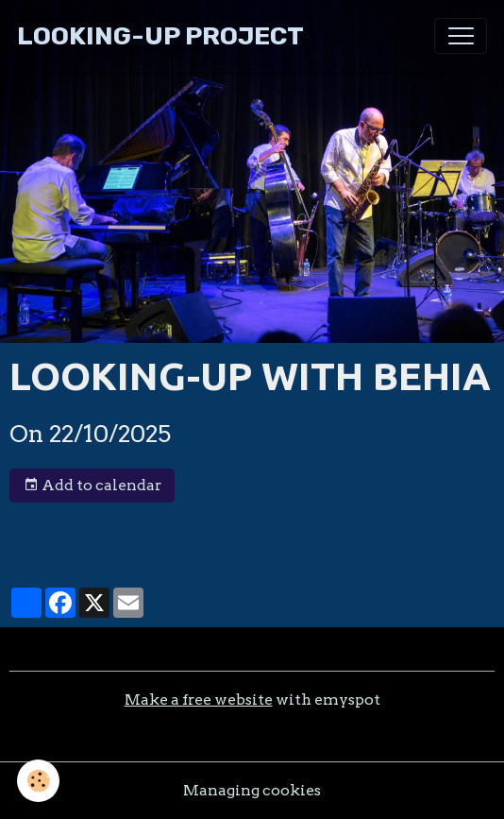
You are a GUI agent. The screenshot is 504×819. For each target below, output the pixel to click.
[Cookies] (38, 781)
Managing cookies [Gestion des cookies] (252, 790)
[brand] (160, 36)
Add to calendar (92, 486)
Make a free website (199, 700)
